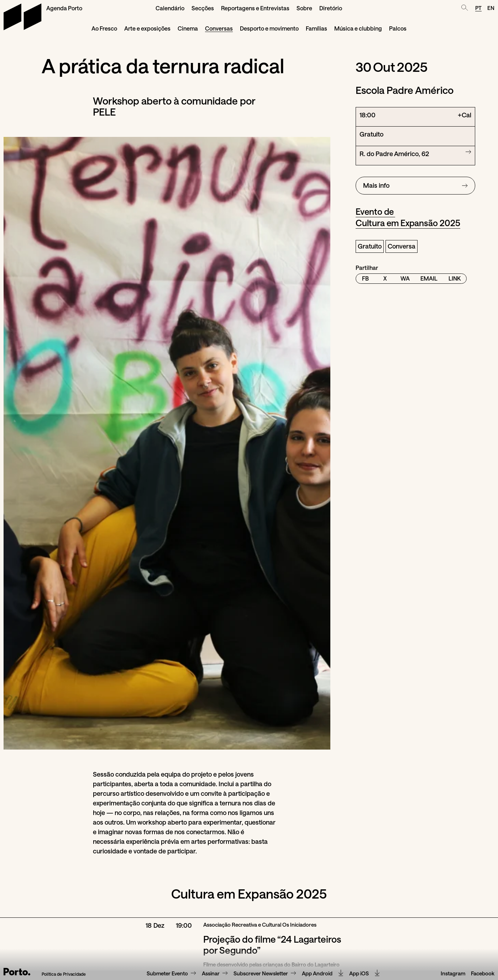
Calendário (170, 8)
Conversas (219, 28)
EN (491, 8)
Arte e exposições (147, 28)
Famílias (316, 28)
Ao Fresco (104, 28)
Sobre (304, 8)
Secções (203, 8)
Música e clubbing (358, 28)
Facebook (483, 974)
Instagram (453, 974)
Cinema (188, 28)
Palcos (398, 28)
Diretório (331, 8)
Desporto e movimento (269, 28)
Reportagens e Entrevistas (255, 8)
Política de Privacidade (64, 974)
